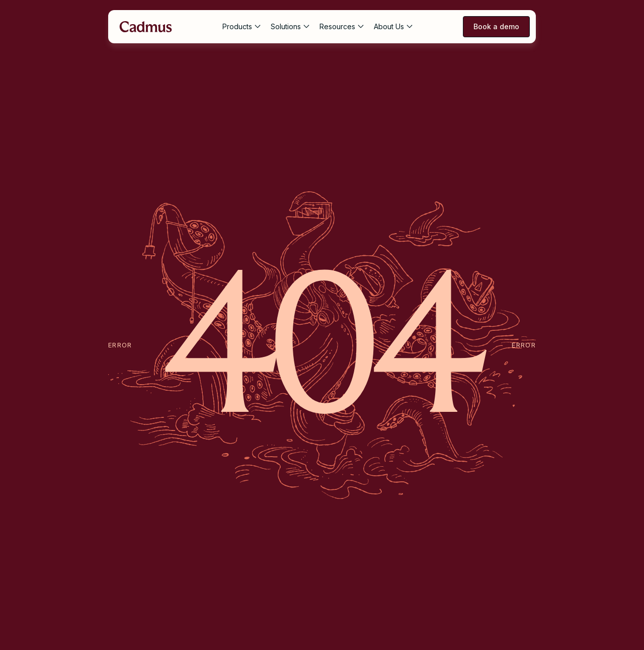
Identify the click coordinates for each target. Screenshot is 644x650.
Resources (337, 26)
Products (237, 26)
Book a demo (496, 26)
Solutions (286, 26)
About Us (389, 26)
